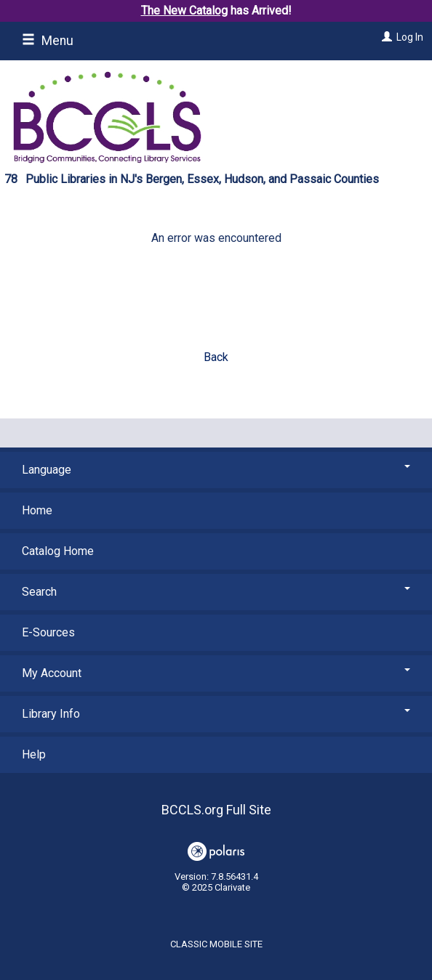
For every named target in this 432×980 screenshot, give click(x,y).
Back (216, 357)
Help (34, 754)
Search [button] (216, 592)
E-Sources (48, 632)
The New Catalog (184, 11)
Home (37, 510)
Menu (48, 41)
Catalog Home (58, 551)
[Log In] (385, 37)
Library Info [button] (216, 714)
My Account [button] (216, 673)
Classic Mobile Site (216, 944)
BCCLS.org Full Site (216, 810)
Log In (410, 37)
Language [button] (216, 470)
